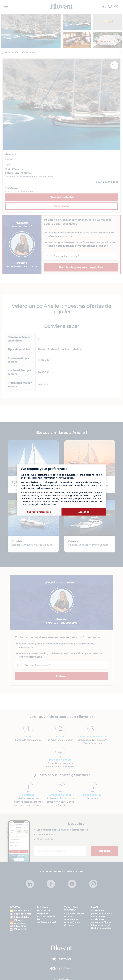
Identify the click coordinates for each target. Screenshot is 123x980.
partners (42, 475)
